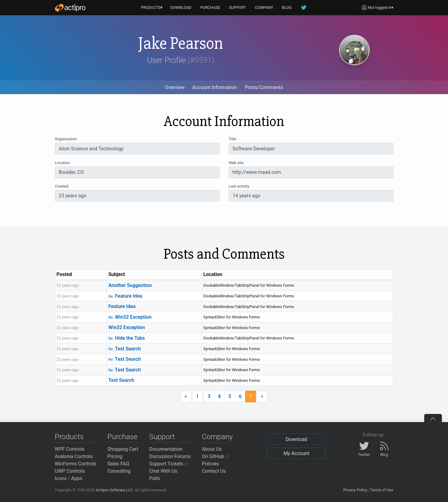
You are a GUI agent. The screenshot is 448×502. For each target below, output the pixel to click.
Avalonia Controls (74, 456)
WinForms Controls (76, 464)
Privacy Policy (355, 490)
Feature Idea (125, 296)
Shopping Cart (123, 449)
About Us (212, 449)
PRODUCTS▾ (152, 7)
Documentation (166, 449)
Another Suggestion (130, 285)
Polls (154, 478)
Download (296, 439)
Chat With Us (163, 471)
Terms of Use (382, 490)
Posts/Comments (264, 87)
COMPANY (264, 7)
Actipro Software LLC (114, 490)
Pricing (115, 456)
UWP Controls (70, 471)
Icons (61, 478)
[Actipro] (70, 8)
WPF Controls (70, 449)
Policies (210, 464)
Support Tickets (168, 464)
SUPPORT (238, 7)
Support (162, 437)
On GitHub (215, 456)
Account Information (215, 87)
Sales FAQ (118, 464)
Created (62, 186)
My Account (297, 453)
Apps (77, 478)
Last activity (239, 186)
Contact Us (214, 471)
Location (63, 163)
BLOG (287, 7)
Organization (66, 139)
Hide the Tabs (127, 338)
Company (217, 437)
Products (69, 437)
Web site (236, 163)
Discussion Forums (170, 456)
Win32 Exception (130, 317)
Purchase (122, 437)
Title (233, 139)
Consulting (119, 471)
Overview (175, 87)
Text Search (124, 349)
